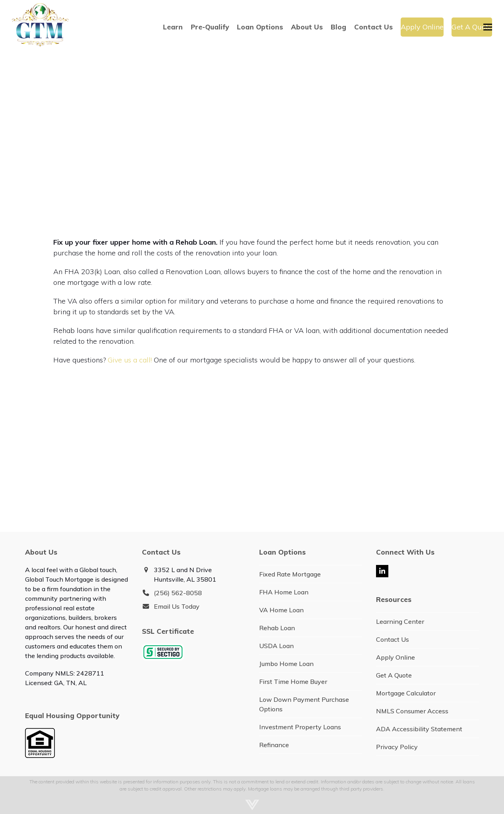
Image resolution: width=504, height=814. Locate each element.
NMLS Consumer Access (412, 711)
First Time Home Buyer (293, 682)
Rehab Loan (277, 628)
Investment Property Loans (300, 727)
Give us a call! (130, 360)
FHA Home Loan (284, 592)
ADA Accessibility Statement (419, 729)
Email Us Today (177, 606)
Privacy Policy (397, 747)
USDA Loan (276, 646)
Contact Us (393, 639)
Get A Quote (394, 675)
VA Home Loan (281, 610)
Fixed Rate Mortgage (290, 574)
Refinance (274, 745)
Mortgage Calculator (406, 693)
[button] (488, 27)
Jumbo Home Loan (286, 664)
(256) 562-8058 (178, 593)
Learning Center (400, 621)
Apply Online (395, 657)
